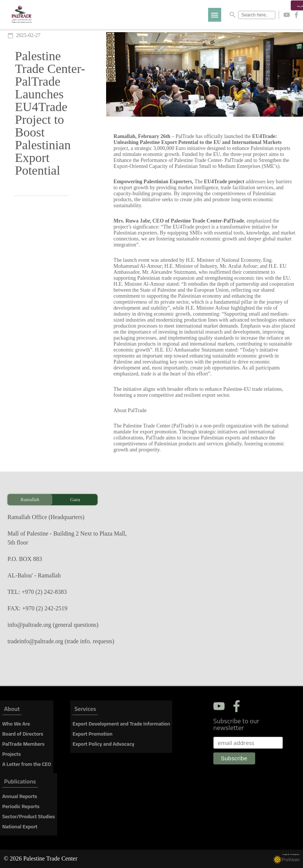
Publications (20, 783)
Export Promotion (92, 734)
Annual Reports (20, 796)
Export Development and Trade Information (121, 724)
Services (85, 710)
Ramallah (30, 499)
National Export (20, 826)
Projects (12, 754)
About (12, 710)
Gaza (75, 499)
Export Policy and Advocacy (103, 744)
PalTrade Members (23, 744)
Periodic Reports (21, 806)
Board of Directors (23, 734)
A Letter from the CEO (27, 764)
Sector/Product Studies (29, 816)
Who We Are (16, 724)
